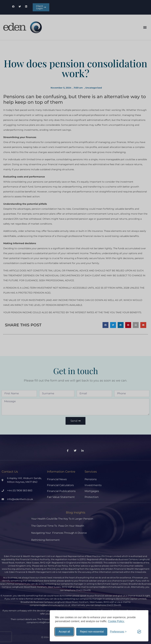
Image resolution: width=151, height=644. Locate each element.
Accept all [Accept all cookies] (64, 632)
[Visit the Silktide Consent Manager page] (139, 632)
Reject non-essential (92, 632)
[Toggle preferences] (118, 632)
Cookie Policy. (116, 621)
